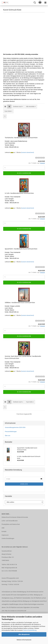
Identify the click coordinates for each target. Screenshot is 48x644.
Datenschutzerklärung (30, 630)
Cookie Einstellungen (8, 538)
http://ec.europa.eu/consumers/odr (15, 611)
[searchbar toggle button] (35, 3)
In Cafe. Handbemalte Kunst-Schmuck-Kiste (19, 193)
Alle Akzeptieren (24, 634)
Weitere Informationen (24, 640)
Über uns (8, 436)
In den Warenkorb (24, 173)
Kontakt (4, 531)
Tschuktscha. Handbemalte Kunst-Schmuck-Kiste (21, 138)
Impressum (5, 535)
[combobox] (18, 107)
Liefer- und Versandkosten (10, 521)
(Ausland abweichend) (27, 152)
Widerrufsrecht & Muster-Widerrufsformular (15, 517)
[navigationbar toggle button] (45, 3)
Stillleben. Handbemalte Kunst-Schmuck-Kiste (20, 303)
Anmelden (24, 484)
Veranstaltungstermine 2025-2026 (15, 427)
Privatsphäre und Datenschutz (11, 524)
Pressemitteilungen (11, 432)
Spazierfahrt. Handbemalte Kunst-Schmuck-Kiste (21, 249)
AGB (3, 528)
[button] (5, 107)
